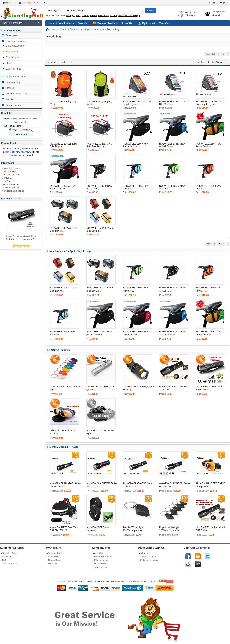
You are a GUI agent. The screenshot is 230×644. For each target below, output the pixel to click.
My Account (149, 23)
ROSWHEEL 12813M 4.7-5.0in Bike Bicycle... (100, 145)
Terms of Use (101, 567)
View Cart (164, 23)
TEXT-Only (27, 130)
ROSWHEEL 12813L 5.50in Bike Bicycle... (64, 145)
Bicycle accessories (16, 41)
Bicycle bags (12, 52)
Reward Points (55, 560)
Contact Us (7, 178)
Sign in (52, 553)
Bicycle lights (12, 57)
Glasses (10, 88)
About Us (127, 23)
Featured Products (108, 23)
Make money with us (150, 560)
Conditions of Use (10, 175)
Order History (55, 557)
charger (85, 15)
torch (78, 15)
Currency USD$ (31, 3)
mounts (114, 15)
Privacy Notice (9, 171)
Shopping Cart (219, 13)
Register (224, 3)
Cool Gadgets (79, 581)
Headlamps (103, 15)
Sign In (213, 3)
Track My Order (10, 564)
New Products (66, 23)
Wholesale (145, 553)
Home (9, 3)
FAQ (4, 560)
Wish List (53, 564)
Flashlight (90, 581)
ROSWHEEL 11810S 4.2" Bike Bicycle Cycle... (209, 103)
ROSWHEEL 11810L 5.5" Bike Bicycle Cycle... (138, 103)
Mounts (9, 99)
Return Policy (101, 564)
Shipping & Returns (11, 168)
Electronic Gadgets (104, 581)
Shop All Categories (12, 23)
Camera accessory (15, 76)
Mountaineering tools (16, 94)
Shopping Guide (10, 553)
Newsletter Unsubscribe (13, 191)
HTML (13, 130)
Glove (9, 63)
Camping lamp (13, 82)
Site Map (6, 181)
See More (17, 199)
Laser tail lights (13, 69)
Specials (83, 23)
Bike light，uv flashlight (129, 15)
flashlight (70, 15)
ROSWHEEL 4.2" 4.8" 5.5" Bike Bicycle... (64, 230)
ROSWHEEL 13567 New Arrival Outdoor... (136, 145)
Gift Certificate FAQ (11, 184)
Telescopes (11, 35)
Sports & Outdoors (70, 29)
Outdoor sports (13, 105)
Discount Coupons (11, 188)
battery (94, 15)
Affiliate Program (148, 557)
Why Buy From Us (103, 557)
